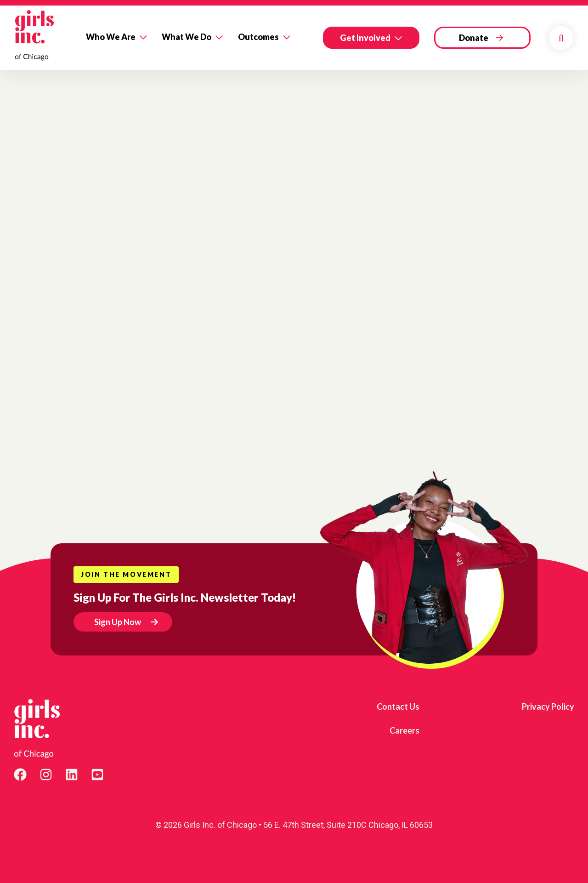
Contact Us (398, 706)
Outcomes (258, 37)
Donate (474, 38)
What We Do (187, 37)
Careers (404, 730)
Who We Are (111, 37)
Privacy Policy (548, 706)
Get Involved (365, 38)
